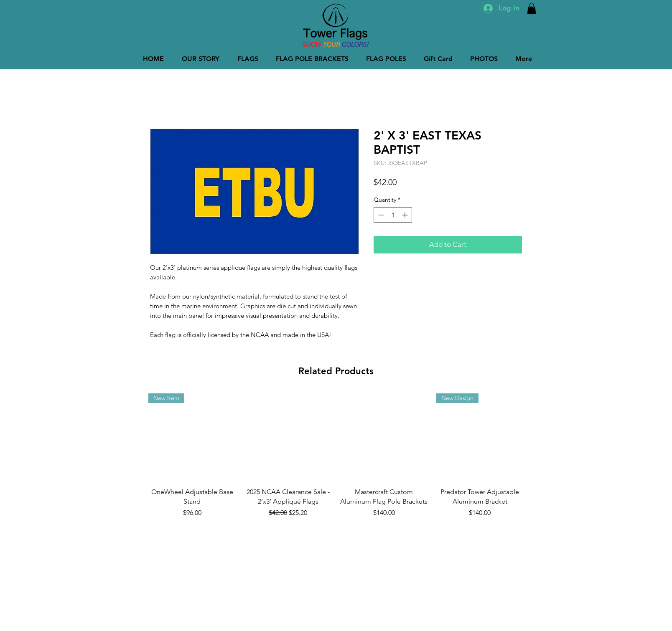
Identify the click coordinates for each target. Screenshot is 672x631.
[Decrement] (380, 215)
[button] (532, 8)
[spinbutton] (393, 215)
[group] (336, 456)
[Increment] (406, 215)
